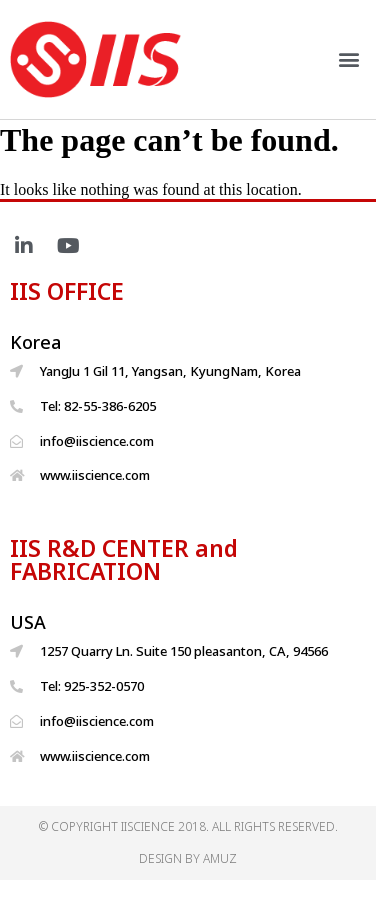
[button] (349, 59)
